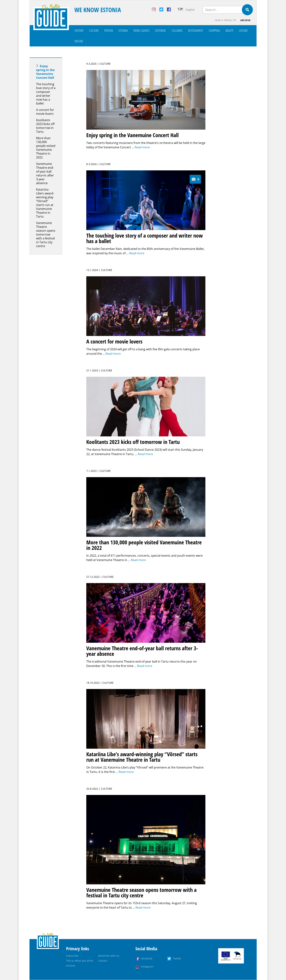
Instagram (147, 967)
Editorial (160, 30)
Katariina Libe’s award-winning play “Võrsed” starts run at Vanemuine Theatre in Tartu (45, 203)
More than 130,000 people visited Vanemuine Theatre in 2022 (46, 148)
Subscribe (72, 956)
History (79, 30)
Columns (177, 30)
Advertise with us (109, 956)
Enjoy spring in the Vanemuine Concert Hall (45, 72)
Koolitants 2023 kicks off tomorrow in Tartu (45, 126)
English (190, 10)
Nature (79, 41)
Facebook (147, 959)
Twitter (177, 959)
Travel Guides (141, 30)
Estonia (123, 30)
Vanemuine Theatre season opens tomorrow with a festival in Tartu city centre (46, 234)
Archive (246, 20)
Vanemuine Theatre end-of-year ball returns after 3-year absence (45, 173)
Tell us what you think (80, 961)
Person (109, 30)
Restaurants (196, 30)
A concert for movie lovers (45, 112)
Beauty (229, 30)
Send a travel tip (225, 20)
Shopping (214, 30)
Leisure (243, 30)
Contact (103, 961)
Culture (94, 30)
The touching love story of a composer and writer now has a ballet (46, 94)
